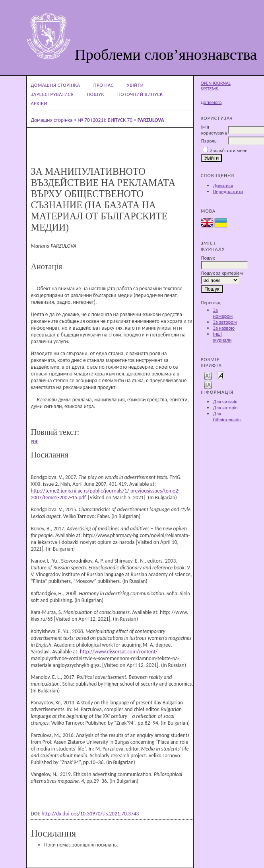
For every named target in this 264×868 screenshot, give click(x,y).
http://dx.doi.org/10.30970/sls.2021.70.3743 (90, 814)
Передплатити (228, 191)
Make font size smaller (208, 375)
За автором (225, 322)
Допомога (211, 102)
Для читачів (225, 402)
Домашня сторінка (55, 85)
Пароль (209, 141)
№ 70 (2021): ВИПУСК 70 (105, 120)
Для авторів (225, 408)
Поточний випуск (140, 94)
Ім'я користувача (214, 130)
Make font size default (221, 375)
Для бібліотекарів (227, 416)
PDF (34, 442)
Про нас (104, 85)
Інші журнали (222, 337)
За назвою (224, 328)
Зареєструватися (52, 94)
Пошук (95, 94)
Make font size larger (208, 384)
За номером (223, 313)
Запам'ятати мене (229, 150)
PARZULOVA (151, 120)
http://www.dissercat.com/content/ (119, 652)
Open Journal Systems (216, 86)
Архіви (39, 103)
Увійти (135, 85)
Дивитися (223, 185)
